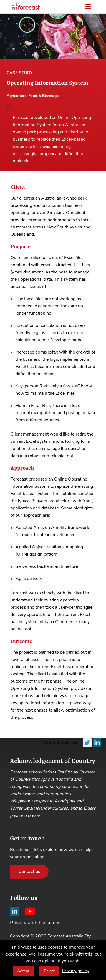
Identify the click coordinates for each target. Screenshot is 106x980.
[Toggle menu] (88, 7)
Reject (49, 971)
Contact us (29, 872)
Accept (23, 971)
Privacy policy (75, 971)
